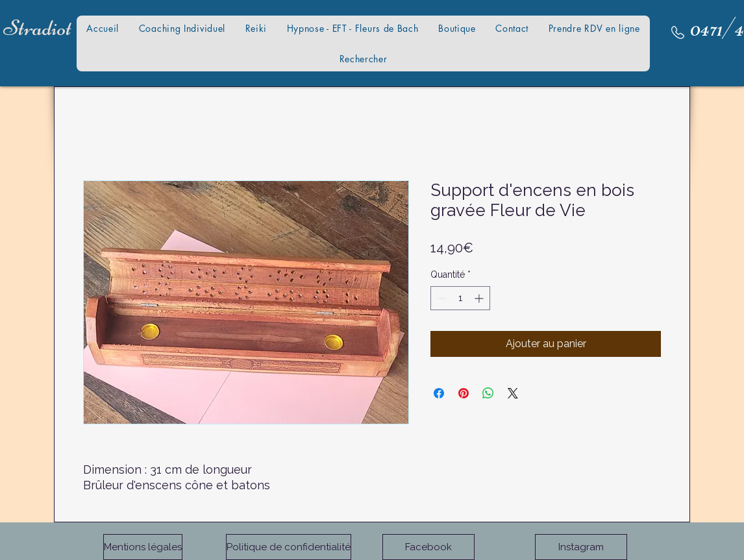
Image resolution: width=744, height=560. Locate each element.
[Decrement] (440, 298)
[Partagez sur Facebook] (439, 393)
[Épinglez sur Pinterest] (464, 393)
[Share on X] (513, 393)
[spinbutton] (460, 298)
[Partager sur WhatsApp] (488, 393)
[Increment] (480, 298)
